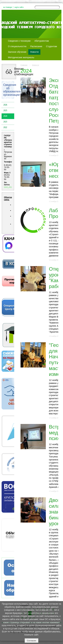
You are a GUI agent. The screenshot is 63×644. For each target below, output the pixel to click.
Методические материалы (21, 57)
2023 (5, 122)
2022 (5, 127)
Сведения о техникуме (19, 41)
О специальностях (17, 46)
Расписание (36, 46)
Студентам (52, 46)
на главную (8, 7)
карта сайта (19, 7)
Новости (34, 52)
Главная (24, 65)
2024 (5, 116)
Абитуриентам (42, 41)
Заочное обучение (17, 52)
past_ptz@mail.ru (12, 187)
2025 (5, 111)
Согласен (31, 641)
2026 (5, 105)
